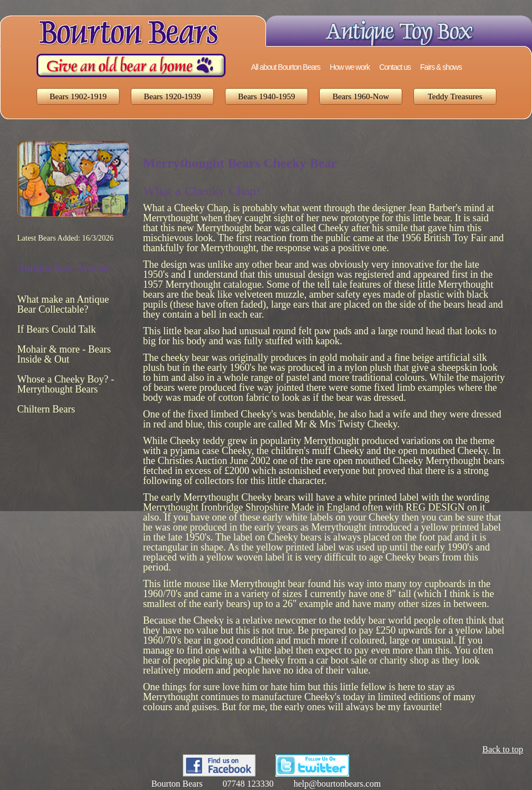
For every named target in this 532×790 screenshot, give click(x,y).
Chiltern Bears (46, 409)
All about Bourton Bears (286, 67)
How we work (350, 67)
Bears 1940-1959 (267, 96)
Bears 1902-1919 (78, 96)
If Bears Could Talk (57, 329)
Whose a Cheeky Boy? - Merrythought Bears (66, 384)
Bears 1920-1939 (173, 96)
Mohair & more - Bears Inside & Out (64, 354)
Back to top (503, 749)
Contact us (395, 67)
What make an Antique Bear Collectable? (63, 304)
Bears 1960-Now (361, 96)
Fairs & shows (441, 67)
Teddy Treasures (455, 96)
